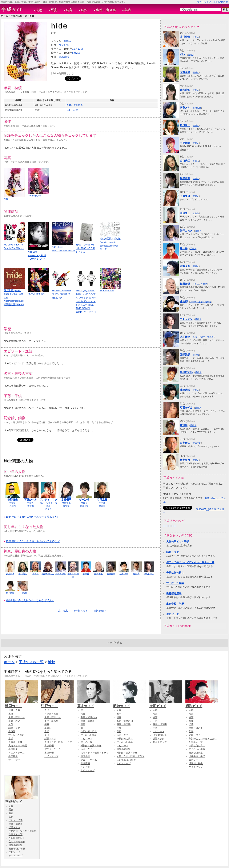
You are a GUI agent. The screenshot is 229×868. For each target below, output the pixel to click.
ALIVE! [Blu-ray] (36, 294)
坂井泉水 (10, 574)
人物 (39, 10)
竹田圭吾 (102, 500)
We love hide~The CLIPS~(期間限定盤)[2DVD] (61, 294)
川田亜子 (185, 213)
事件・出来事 (106, 10)
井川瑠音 (23, 593)
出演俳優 (13, 749)
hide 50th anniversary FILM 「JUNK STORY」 (38, 255)
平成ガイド (22, 800)
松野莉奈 (185, 178)
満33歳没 (64, 57)
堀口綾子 (185, 125)
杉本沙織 (84, 500)
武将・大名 (14, 710)
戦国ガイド (21, 704)
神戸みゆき (61, 574)
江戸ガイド (57, 704)
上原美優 (185, 196)
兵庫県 (13, 506)
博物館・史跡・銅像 (91, 745)
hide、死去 (72, 110)
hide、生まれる (75, 105)
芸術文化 (66, 503)
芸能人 (68, 41)
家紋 (11, 714)
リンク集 (85, 767)
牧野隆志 (13, 500)
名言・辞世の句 (17, 717)
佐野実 (136, 574)
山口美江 (23, 574)
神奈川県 (64, 45)
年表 (128, 10)
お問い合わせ (221, 2)
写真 (54, 10)
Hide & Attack (107, 291)
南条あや (185, 108)
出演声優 (13, 756)
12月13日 (78, 49)
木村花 (35, 574)
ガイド (12, 9)
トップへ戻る (114, 643)
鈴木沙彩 (185, 90)
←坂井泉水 (61, 611)
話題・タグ (173, 552)
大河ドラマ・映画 (18, 745)
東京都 (31, 506)
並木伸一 (124, 574)
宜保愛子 (111, 574)
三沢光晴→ (100, 611)
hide (32, 16)
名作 (84, 10)
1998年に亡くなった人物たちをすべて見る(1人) (33, 541)
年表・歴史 (14, 721)
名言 (69, 10)
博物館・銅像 (196, 763)
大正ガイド (166, 704)
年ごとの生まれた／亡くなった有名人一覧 (190, 562)
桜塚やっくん (48, 574)
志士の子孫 (86, 742)
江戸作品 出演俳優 (126, 760)
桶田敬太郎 (186, 372)
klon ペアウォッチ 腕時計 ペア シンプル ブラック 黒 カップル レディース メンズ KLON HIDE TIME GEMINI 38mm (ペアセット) (86, 301)
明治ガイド (130, 704)
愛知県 (66, 506)
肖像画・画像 (15, 742)
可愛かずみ (31, 500)
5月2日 (76, 53)
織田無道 (99, 574)
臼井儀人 (185, 443)
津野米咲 (185, 390)
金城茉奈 (185, 266)
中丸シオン (149, 574)
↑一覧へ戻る (81, 611)
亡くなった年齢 (175, 583)
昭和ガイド (202, 704)
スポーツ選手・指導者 (201, 302)
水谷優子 (66, 500)
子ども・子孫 (16, 820)
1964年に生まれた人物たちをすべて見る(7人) (32, 517)
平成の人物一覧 (19, 16)
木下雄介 (185, 337)
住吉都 (184, 301)
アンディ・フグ (48, 500)
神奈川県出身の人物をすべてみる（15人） (30, 600)
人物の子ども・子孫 (178, 542)
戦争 (119, 714)
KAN (183, 55)
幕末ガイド (94, 704)
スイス (48, 509)
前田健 (184, 425)
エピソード (173, 614)
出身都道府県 (174, 593)
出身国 (12, 731)
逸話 (11, 739)
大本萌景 (185, 72)
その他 (102, 503)
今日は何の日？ (175, 573)
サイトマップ (204, 2)
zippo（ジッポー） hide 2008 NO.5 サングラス (86, 248)
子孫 (11, 724)
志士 (83, 710)
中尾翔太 (185, 143)
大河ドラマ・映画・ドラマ (58, 742)
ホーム (5, 16)
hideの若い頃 (35, 196)
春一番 (86, 574)
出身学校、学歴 (175, 604)
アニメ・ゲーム (17, 753)
